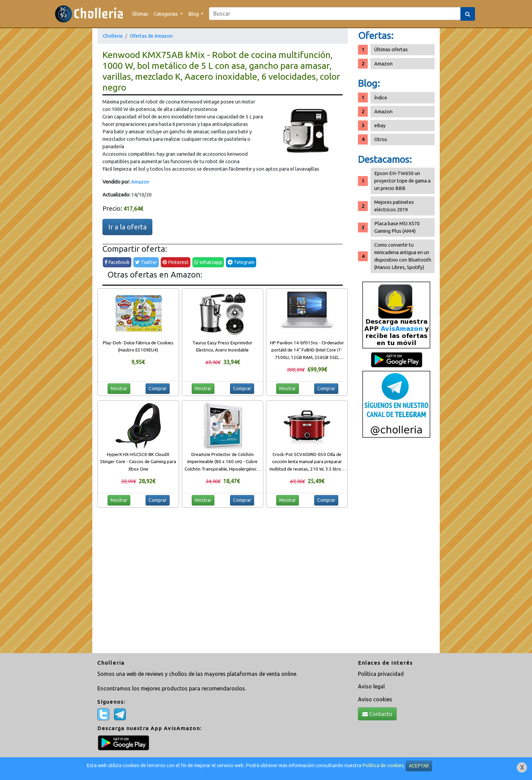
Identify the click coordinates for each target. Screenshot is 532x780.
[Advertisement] (396, 548)
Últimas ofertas (391, 49)
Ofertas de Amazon (151, 36)
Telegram (241, 262)
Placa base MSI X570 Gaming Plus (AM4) (397, 227)
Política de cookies (383, 765)
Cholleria (113, 36)
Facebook (117, 262)
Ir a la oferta (127, 227)
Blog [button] (194, 14)
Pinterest (176, 262)
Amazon (140, 182)
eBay (380, 125)
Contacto (377, 714)
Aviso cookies (375, 699)
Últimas (140, 14)
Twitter (146, 262)
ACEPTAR (419, 766)
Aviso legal (371, 686)
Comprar (158, 388)
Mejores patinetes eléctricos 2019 (394, 206)
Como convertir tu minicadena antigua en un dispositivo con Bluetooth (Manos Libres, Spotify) (403, 256)
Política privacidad (381, 674)
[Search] (335, 14)
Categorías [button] (166, 14)
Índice (381, 98)
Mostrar (119, 388)
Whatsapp (208, 262)
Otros (381, 139)
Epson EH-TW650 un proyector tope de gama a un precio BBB (402, 181)
